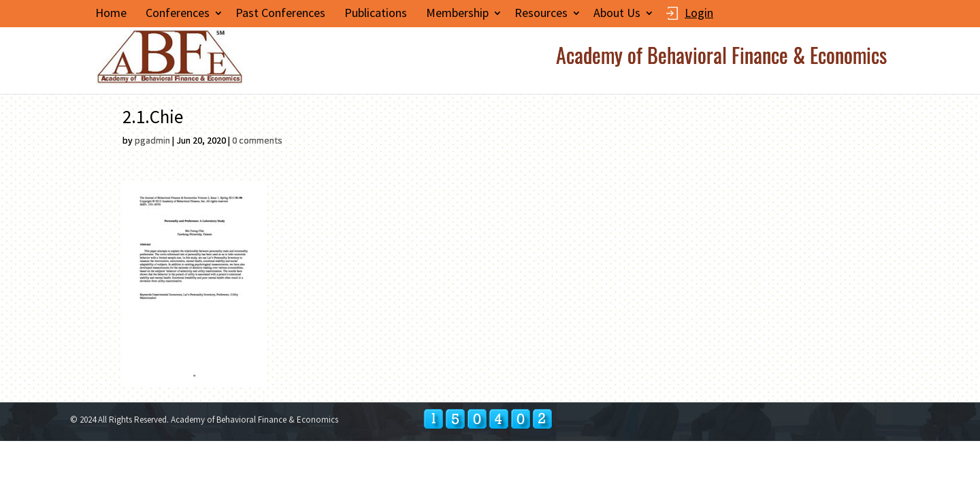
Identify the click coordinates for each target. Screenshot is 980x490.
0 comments (257, 140)
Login (699, 14)
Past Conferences (280, 13)
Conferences (178, 13)
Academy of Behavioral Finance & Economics (721, 60)
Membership (457, 13)
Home (111, 13)
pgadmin (152, 140)
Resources (541, 13)
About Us (617, 13)
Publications (376, 13)
